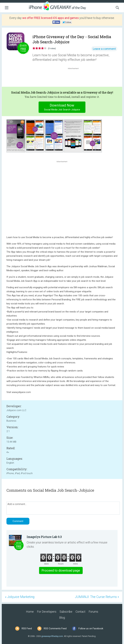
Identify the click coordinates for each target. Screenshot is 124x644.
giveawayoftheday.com (52, 636)
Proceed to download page (61, 570)
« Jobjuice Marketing (20, 597)
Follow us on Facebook (91, 628)
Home (30, 612)
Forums (93, 612)
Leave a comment (104, 49)
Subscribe (66, 612)
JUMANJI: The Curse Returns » (97, 597)
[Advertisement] (75, 78)
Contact (80, 612)
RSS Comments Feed (55, 628)
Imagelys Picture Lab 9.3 (44, 537)
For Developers (47, 612)
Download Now (62, 108)
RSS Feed (27, 628)
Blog (62, 618)
